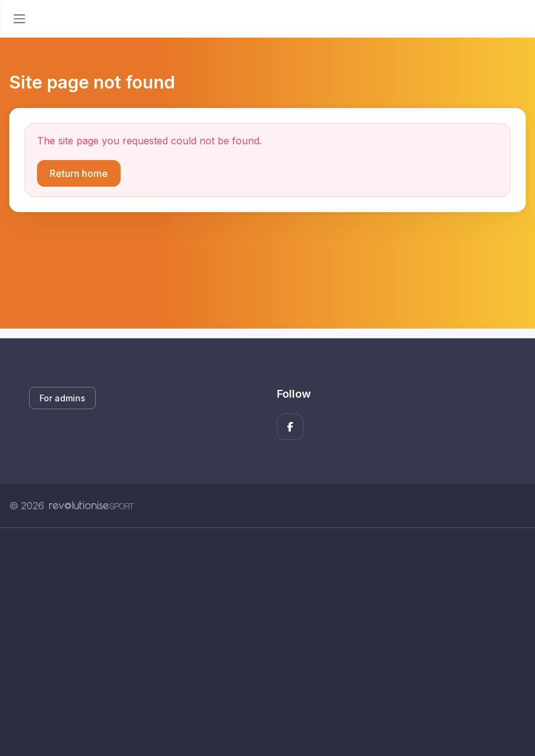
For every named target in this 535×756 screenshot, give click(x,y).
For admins (62, 398)
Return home (79, 173)
